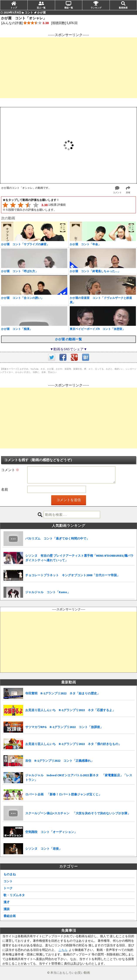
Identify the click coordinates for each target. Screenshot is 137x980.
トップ (14, 8)
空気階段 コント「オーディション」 (51, 832)
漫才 (7, 902)
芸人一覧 (41, 8)
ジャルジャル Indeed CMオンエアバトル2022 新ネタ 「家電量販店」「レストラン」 (79, 777)
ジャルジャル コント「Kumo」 (48, 592)
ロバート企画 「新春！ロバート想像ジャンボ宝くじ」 (63, 794)
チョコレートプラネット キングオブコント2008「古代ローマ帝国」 (73, 575)
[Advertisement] (68, 68)
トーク (8, 888)
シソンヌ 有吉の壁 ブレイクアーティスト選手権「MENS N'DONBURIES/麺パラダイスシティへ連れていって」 (79, 558)
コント (8, 881)
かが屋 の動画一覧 (68, 339)
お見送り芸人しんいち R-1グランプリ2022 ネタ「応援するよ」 (70, 710)
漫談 (7, 909)
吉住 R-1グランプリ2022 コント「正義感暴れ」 (60, 761)
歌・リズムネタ (14, 895)
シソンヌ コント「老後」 (44, 849)
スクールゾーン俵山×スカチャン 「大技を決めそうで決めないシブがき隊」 (78, 813)
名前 (5, 489)
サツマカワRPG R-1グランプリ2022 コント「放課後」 (64, 727)
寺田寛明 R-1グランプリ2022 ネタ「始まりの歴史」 (63, 693)
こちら (63, 950)
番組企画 (10, 916)
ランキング (96, 8)
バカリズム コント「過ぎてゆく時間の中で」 (57, 538)
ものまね (10, 874)
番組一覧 (69, 8)
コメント (10, 470)
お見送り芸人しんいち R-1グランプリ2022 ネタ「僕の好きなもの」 (73, 744)
